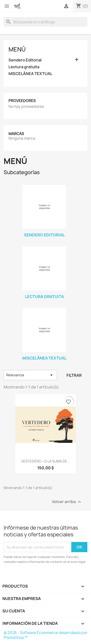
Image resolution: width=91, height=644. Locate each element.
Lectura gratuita (24, 67)
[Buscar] (45, 22)
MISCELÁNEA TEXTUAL (30, 74)
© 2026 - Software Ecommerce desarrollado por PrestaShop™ (45, 635)
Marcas (16, 134)
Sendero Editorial (25, 60)
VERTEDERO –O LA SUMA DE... (46, 461)
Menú (17, 49)
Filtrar (74, 375)
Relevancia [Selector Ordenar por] (30, 375)
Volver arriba (67, 502)
